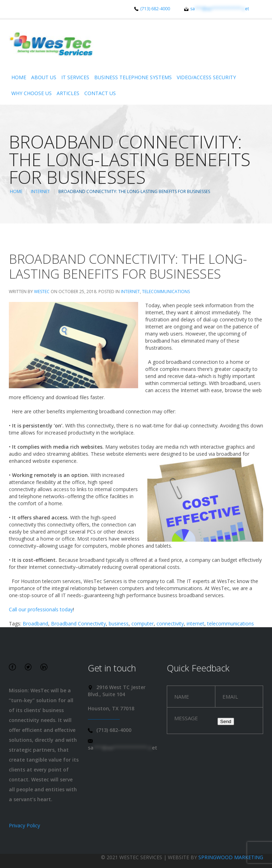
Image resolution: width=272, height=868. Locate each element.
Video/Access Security (206, 77)
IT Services (75, 77)
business (119, 624)
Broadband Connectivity (78, 624)
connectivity (170, 624)
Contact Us (100, 93)
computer (143, 624)
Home (19, 77)
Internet (40, 191)
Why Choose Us (32, 93)
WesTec (42, 292)
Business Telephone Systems (133, 77)
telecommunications (231, 624)
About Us (44, 77)
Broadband (35, 624)
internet (195, 624)
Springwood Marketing (231, 857)
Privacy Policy (24, 825)
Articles (68, 93)
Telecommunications (166, 292)
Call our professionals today (41, 609)
